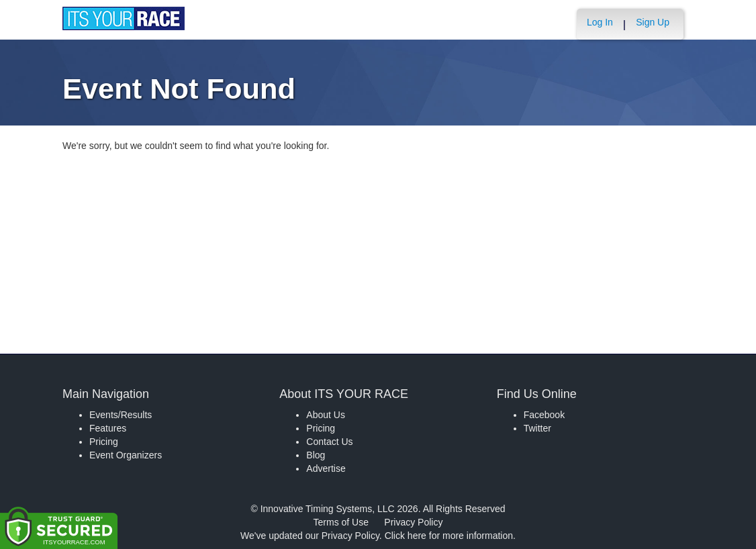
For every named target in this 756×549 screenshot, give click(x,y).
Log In (600, 22)
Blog (316, 455)
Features (108, 428)
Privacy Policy (413, 522)
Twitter (537, 428)
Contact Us (329, 442)
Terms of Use (341, 522)
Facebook (544, 415)
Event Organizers (126, 455)
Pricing (104, 442)
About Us (326, 415)
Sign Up (653, 22)
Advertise (326, 468)
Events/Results (121, 415)
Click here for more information (449, 536)
